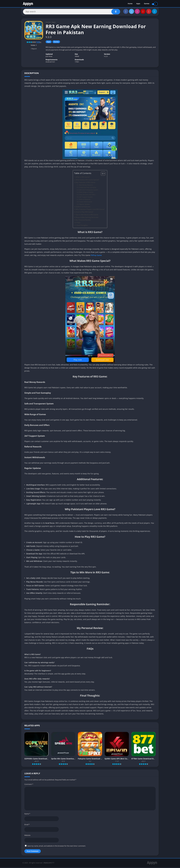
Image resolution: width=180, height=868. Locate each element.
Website (27, 836)
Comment (29, 785)
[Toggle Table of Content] (102, 174)
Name (27, 815)
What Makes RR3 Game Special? (87, 181)
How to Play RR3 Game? (84, 213)
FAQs (78, 223)
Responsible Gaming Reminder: (87, 218)
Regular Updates (84, 205)
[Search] (72, 12)
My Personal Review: (83, 221)
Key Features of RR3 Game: (86, 183)
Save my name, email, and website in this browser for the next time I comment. (56, 847)
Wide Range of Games (86, 193)
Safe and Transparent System (89, 191)
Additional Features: (83, 208)
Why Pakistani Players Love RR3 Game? (90, 210)
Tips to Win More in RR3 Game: (87, 216)
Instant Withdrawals (86, 203)
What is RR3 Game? (83, 178)
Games (147, 4)
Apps (138, 4)
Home (130, 4)
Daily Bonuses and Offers (87, 195)
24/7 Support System (86, 198)
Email (27, 825)
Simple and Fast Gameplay (88, 188)
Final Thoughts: (82, 226)
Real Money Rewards (86, 186)
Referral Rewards (85, 200)
